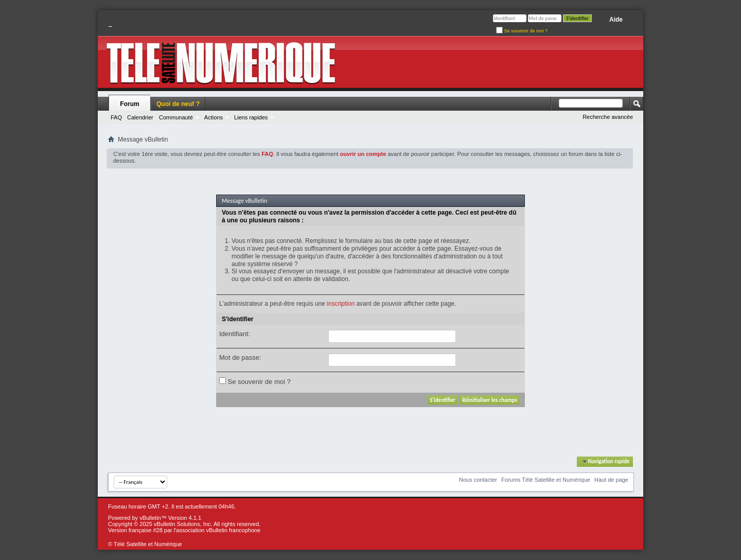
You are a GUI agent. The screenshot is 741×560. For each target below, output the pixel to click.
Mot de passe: (240, 357)
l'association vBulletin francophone (217, 530)
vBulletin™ (153, 518)
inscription (341, 304)
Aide (616, 20)
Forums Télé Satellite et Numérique (546, 480)
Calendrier (140, 117)
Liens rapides (251, 117)
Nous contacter (478, 480)
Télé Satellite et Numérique (148, 544)
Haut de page (611, 480)
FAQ (116, 117)
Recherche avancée (608, 117)
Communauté (176, 117)
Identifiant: (235, 334)
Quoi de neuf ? (178, 104)
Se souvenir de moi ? (522, 31)
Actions (214, 117)
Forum (129, 104)
